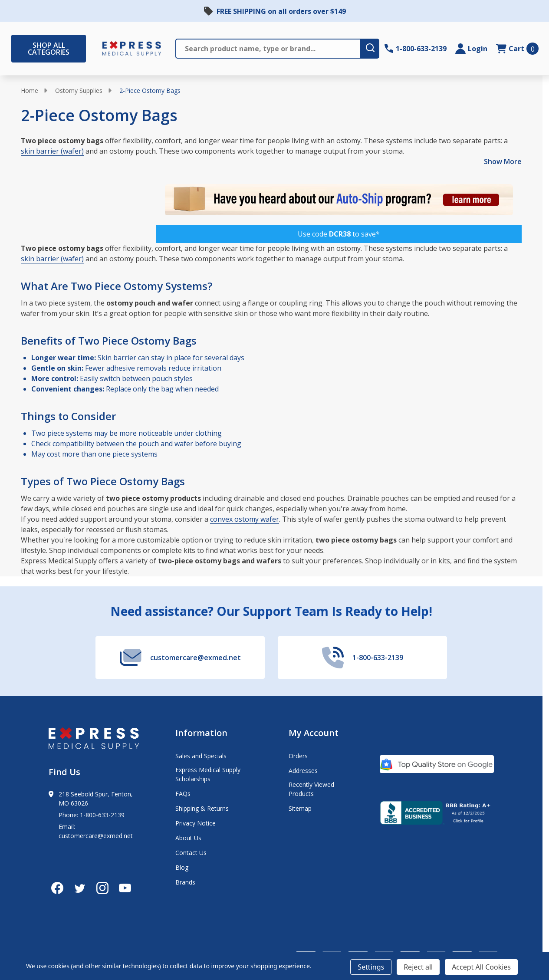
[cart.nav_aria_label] (517, 49)
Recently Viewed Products (311, 789)
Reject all (418, 967)
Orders (298, 756)
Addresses (303, 771)
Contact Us (191, 853)
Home (30, 90)
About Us (188, 838)
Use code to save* (339, 234)
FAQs (183, 794)
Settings (371, 967)
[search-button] (370, 49)
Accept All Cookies (481, 967)
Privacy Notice (196, 823)
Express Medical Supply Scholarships (208, 774)
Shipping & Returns (202, 808)
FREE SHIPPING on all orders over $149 (281, 11)
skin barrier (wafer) (52, 151)
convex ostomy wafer (245, 519)
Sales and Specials (201, 756)
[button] (339, 234)
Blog (182, 867)
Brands (185, 882)
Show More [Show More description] (503, 161)
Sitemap (300, 808)
